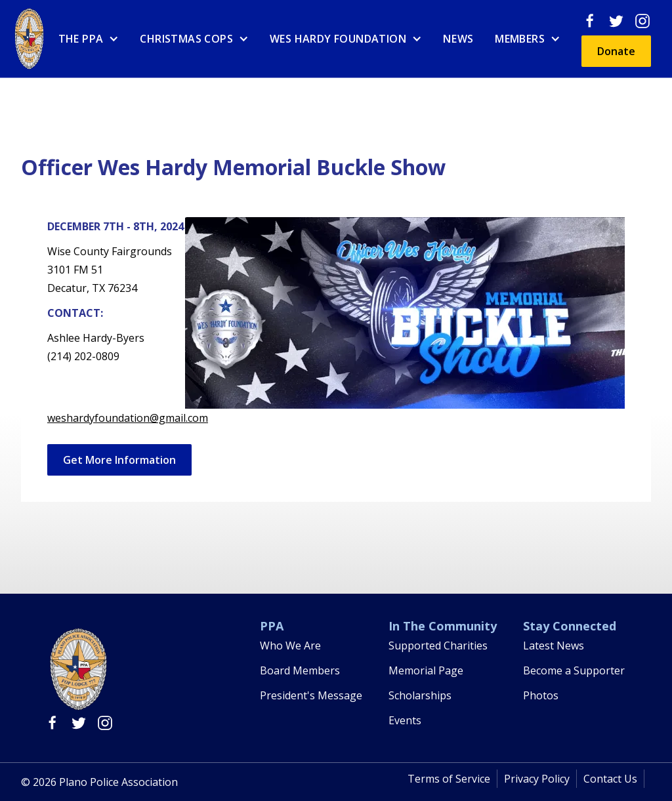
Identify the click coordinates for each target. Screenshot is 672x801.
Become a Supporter (574, 670)
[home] (29, 39)
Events (405, 720)
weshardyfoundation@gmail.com (128, 418)
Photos (541, 695)
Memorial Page (426, 670)
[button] (89, 39)
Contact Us (610, 779)
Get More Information (119, 460)
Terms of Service (449, 779)
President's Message (311, 695)
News (458, 39)
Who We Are (290, 646)
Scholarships (420, 695)
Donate (616, 51)
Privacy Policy (537, 779)
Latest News (554, 646)
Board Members (300, 670)
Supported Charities (438, 646)
